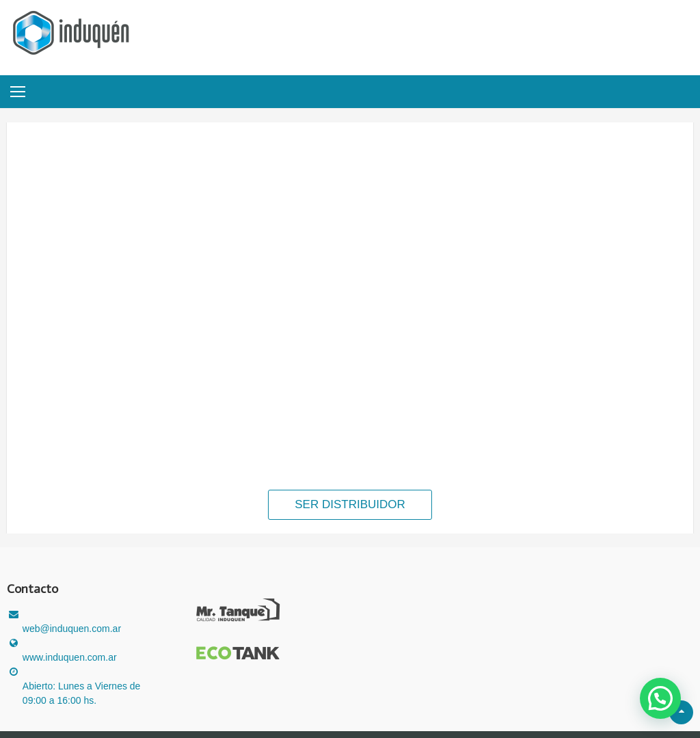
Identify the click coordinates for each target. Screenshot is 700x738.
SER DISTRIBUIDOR (350, 504)
